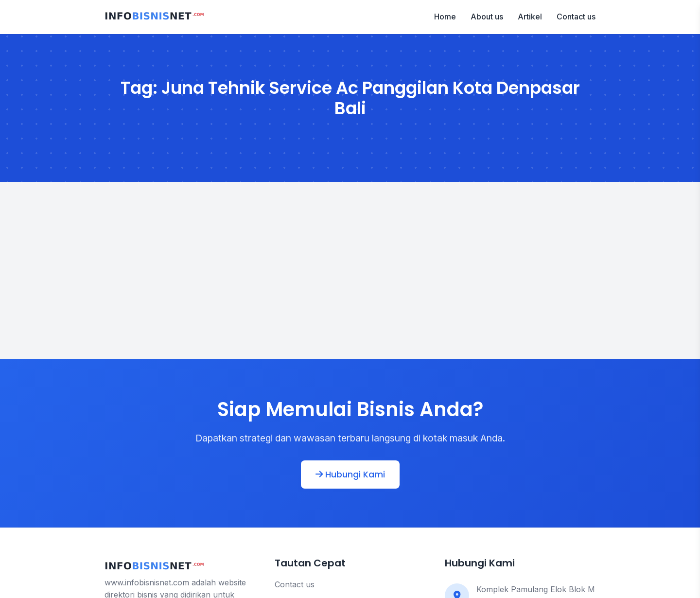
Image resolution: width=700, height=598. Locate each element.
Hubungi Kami (350, 475)
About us (487, 17)
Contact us (576, 17)
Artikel (530, 17)
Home (445, 17)
